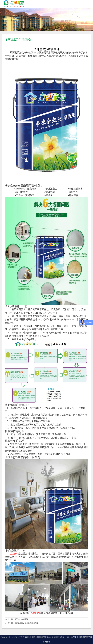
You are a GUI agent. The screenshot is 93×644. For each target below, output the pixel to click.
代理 (32, 613)
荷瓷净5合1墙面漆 (21, 619)
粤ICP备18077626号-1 (56, 637)
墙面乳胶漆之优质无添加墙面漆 (26, 623)
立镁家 (14, 554)
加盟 (37, 613)
